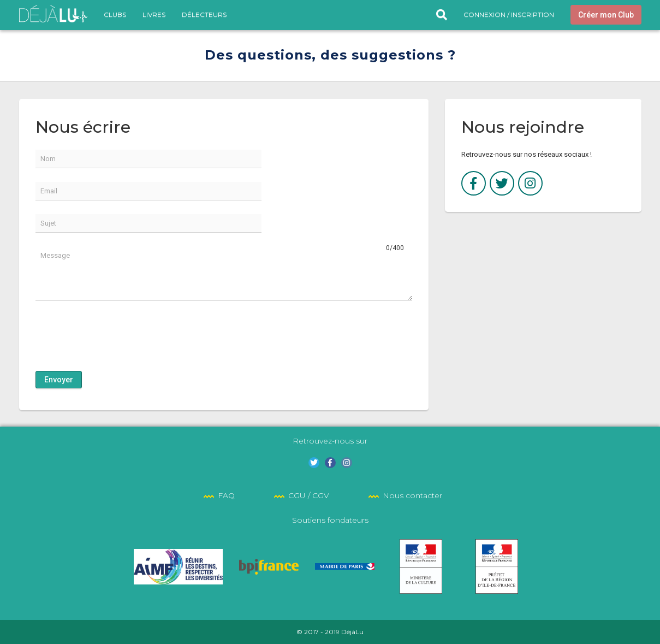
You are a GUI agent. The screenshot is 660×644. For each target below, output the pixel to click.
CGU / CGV (309, 495)
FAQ (226, 495)
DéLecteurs (204, 14)
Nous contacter (412, 495)
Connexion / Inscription (509, 14)
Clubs (115, 14)
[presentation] (118, 336)
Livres (154, 14)
